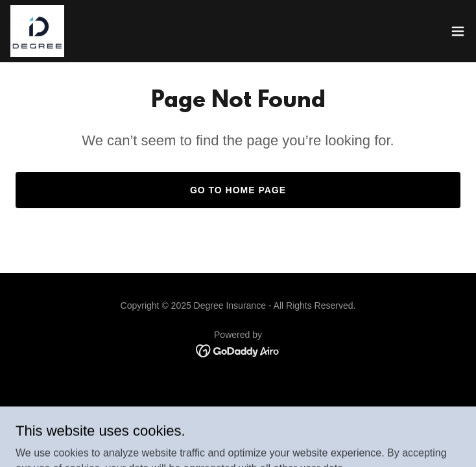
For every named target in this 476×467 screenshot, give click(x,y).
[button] (458, 31)
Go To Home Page (238, 190)
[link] (37, 31)
